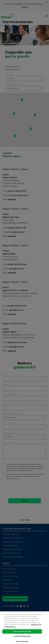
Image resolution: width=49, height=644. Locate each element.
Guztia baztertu (22, 641)
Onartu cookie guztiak (22, 631)
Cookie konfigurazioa (22, 636)
